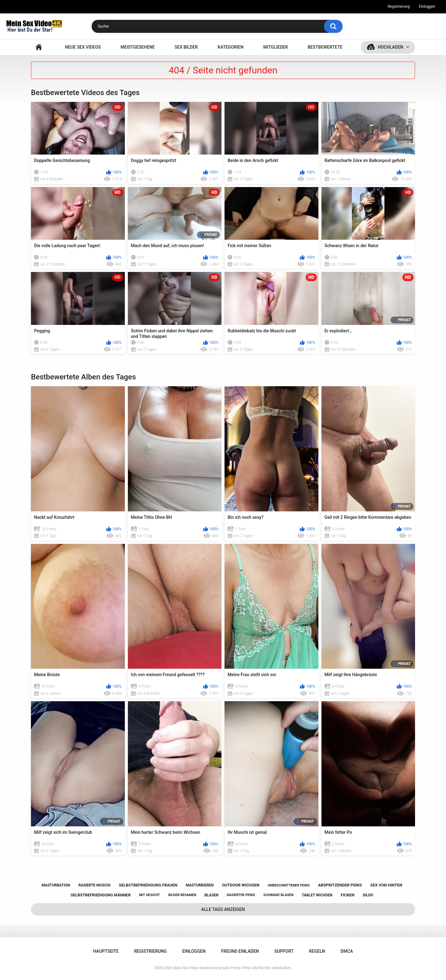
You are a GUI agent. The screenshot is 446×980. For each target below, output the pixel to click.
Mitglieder (275, 47)
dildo (368, 895)
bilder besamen (182, 895)
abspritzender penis (340, 885)
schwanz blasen (278, 895)
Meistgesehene (138, 47)
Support (284, 951)
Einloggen (427, 7)
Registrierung (398, 7)
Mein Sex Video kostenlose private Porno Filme (212, 968)
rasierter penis (241, 895)
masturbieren (200, 885)
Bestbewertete (325, 47)
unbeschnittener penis (289, 885)
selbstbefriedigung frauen (148, 885)
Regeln (317, 951)
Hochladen (390, 47)
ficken (348, 895)
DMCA (347, 951)
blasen (211, 895)
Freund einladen (240, 951)
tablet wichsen (317, 895)
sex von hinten (386, 885)
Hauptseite (39, 47)
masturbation (56, 885)
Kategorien (231, 47)
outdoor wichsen (241, 885)
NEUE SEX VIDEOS (83, 47)
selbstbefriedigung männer (101, 895)
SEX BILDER (186, 47)
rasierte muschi (94, 885)
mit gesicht (149, 895)
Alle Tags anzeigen (223, 909)
